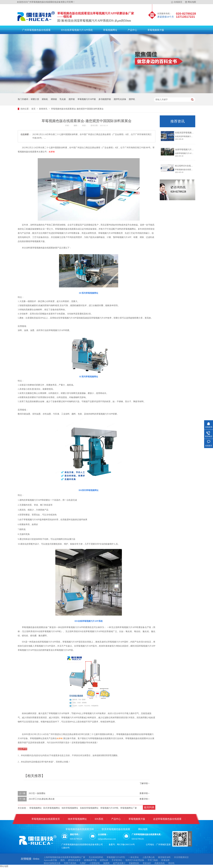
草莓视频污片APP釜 (87, 99)
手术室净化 (117, 860)
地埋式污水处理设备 (135, 860)
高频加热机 (160, 863)
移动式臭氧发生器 (52, 863)
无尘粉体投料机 (96, 857)
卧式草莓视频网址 (52, 808)
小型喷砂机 (95, 863)
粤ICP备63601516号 (126, 845)
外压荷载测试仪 (181, 857)
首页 (34, 109)
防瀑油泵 (166, 860)
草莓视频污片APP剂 (116, 857)
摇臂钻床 (104, 860)
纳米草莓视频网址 (70, 808)
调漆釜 (54, 99)
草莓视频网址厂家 (129, 808)
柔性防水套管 (74, 860)
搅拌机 (132, 99)
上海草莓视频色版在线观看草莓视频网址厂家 (64, 857)
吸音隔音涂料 (164, 857)
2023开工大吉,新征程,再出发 (42, 799)
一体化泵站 (134, 857)
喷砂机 (171, 863)
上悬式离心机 (149, 857)
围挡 (63, 860)
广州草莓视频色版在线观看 (36, 30)
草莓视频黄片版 (156, 30)
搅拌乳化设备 (120, 99)
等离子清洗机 (70, 863)
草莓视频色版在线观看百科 (80, 829)
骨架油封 (147, 863)
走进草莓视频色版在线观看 (167, 819)
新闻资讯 (43, 109)
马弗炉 (83, 863)
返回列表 (149, 807)
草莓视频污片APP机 (109, 808)
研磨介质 (35, 99)
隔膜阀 (106, 863)
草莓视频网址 (110, 30)
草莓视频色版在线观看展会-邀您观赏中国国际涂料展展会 (77, 109)
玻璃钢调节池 (90, 860)
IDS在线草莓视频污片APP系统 (77, 30)
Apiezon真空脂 (50, 860)
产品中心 (132, 30)
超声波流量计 (119, 863)
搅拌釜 (72, 99)
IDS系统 (99, 819)
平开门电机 (153, 860)
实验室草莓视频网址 (89, 808)
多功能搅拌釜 (105, 99)
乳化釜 (63, 99)
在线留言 (177, 2)
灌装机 (45, 99)
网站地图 (191, 2)
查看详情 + (144, 793)
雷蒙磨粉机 (134, 863)
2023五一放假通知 (37, 793)
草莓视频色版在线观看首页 (46, 819)
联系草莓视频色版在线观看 (116, 829)
